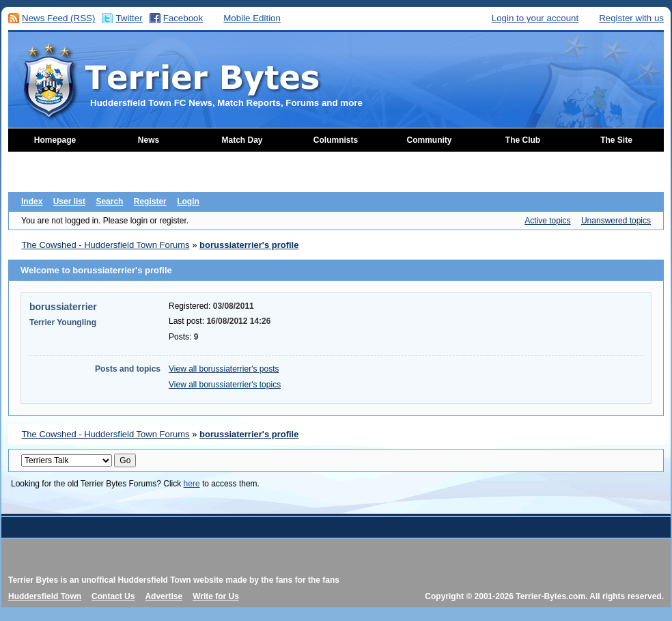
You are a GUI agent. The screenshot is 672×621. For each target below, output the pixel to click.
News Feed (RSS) (58, 18)
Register (150, 202)
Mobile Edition (252, 18)
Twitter (129, 18)
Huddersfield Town (45, 596)
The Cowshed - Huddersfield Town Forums (105, 245)
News (149, 140)
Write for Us (216, 596)
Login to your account (535, 18)
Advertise (164, 596)
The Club (523, 140)
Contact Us (113, 596)
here (192, 484)
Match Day (242, 140)
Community (430, 140)
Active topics (547, 221)
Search (109, 202)
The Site (616, 140)
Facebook (183, 18)
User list (69, 202)
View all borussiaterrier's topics (225, 385)
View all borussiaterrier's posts (224, 369)
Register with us (631, 18)
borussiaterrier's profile (249, 245)
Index (32, 202)
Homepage (55, 140)
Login (188, 202)
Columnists (336, 140)
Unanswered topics (616, 221)
